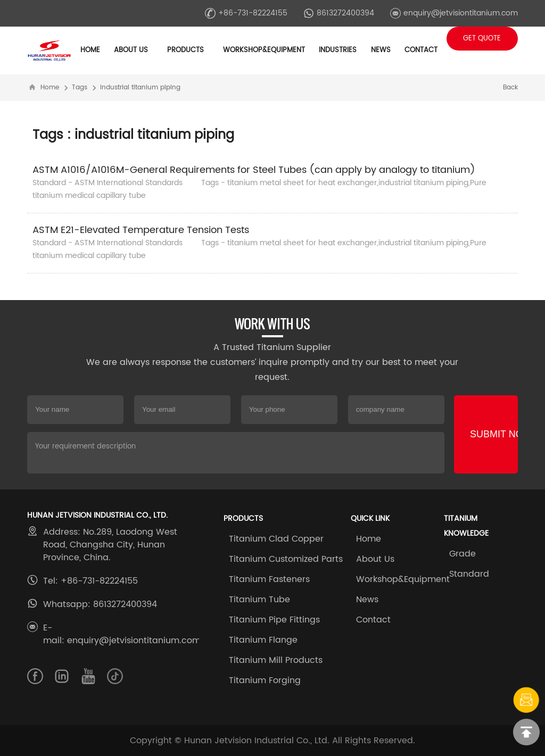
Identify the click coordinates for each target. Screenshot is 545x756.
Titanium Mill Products (276, 660)
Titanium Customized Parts (286, 559)
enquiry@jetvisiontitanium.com (454, 13)
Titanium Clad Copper (276, 539)
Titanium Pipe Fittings (274, 620)
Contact (421, 50)
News (367, 600)
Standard (469, 574)
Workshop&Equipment (403, 579)
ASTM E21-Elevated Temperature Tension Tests (141, 230)
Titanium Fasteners (269, 579)
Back (510, 88)
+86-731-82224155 (246, 13)
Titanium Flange (263, 640)
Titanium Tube (259, 600)
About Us (375, 559)
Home (90, 50)
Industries (338, 50)
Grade (463, 554)
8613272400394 (339, 13)
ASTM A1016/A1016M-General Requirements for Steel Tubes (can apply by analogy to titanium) (254, 170)
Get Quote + (482, 42)
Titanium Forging (265, 680)
